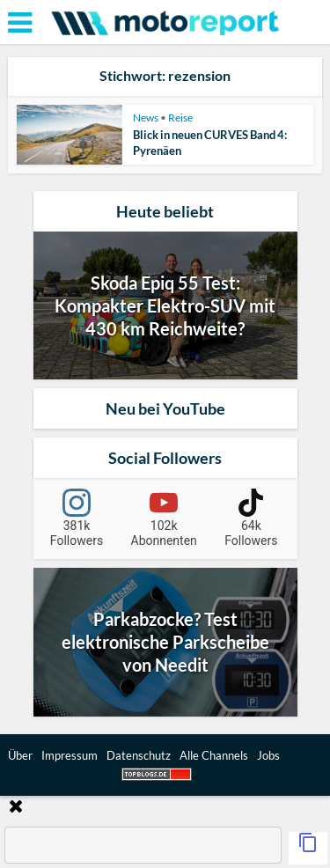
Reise (180, 118)
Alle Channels (214, 755)
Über (20, 755)
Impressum (70, 755)
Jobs (268, 755)
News (146, 118)
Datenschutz (139, 755)
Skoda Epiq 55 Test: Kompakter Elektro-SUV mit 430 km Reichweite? (165, 305)
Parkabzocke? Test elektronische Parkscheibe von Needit (165, 642)
